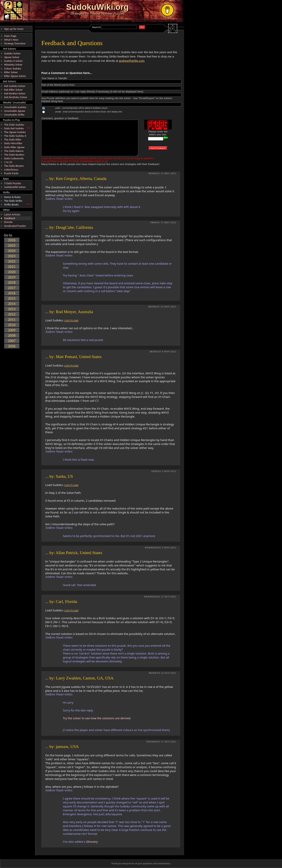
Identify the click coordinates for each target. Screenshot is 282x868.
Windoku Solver (13, 65)
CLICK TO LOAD (71, 321)
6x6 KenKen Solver (15, 93)
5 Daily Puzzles (13, 183)
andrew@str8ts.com (132, 61)
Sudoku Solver (12, 53)
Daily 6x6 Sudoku (14, 128)
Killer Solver (11, 72)
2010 (12, 325)
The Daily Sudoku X (15, 136)
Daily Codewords (14, 158)
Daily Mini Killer (13, 143)
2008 (12, 335)
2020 (12, 272)
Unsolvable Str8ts (14, 115)
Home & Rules (12, 197)
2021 (12, 267)
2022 (12, 261)
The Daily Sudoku (14, 125)
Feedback (10, 218)
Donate (8, 222)
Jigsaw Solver (12, 57)
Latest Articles (12, 214)
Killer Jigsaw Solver (15, 76)
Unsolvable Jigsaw (15, 111)
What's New (11, 40)
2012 (12, 314)
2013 (12, 309)
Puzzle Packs (11, 173)
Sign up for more (14, 29)
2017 (12, 288)
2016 (12, 293)
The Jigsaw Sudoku (15, 132)
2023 (12, 256)
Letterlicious (11, 170)
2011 (12, 320)
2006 (12, 346)
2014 (12, 304)
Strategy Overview (15, 43)
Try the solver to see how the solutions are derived (97, 718)
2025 (12, 245)
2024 (12, 251)
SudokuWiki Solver (15, 187)
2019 (12, 277)
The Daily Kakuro (14, 151)
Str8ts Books (11, 204)
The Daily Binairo (14, 166)
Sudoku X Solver (13, 61)
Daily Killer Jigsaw (14, 147)
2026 (12, 240)
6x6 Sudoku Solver (15, 86)
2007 (12, 341)
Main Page (10, 36)
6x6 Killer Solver (13, 90)
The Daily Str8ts (13, 201)
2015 (12, 298)
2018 (12, 282)
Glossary (92, 842)
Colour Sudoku (13, 68)
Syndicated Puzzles (15, 226)
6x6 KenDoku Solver (16, 97)
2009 (12, 330)
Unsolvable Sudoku (15, 107)
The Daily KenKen (14, 155)
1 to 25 (8, 162)
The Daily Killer (13, 139)
